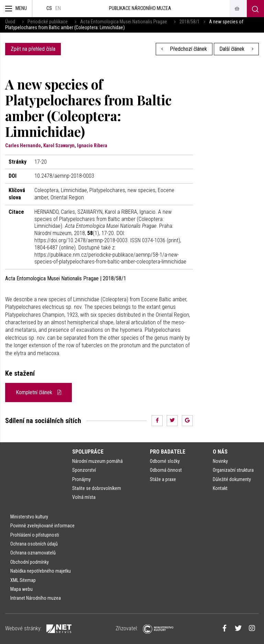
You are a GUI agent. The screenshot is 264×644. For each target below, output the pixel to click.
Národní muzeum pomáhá (97, 461)
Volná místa (84, 497)
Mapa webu (21, 589)
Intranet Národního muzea (36, 598)
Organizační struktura (233, 470)
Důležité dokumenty (232, 479)
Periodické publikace (48, 22)
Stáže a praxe (163, 479)
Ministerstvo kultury (29, 517)
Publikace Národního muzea (140, 8)
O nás (220, 452)
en (58, 8)
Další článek (236, 49)
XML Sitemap (23, 580)
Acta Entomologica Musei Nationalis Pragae (124, 22)
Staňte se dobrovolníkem (97, 488)
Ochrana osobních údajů (34, 544)
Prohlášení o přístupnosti (35, 535)
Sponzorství (84, 470)
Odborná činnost (166, 470)
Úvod (10, 22)
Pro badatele (168, 452)
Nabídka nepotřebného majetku (41, 571)
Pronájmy (81, 479)
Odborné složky (165, 461)
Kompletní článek (38, 392)
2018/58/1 (190, 22)
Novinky (220, 461)
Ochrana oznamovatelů (33, 553)
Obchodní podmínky (30, 562)
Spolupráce (88, 452)
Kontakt (220, 488)
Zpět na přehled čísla (33, 49)
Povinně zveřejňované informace (42, 526)
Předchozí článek (184, 49)
